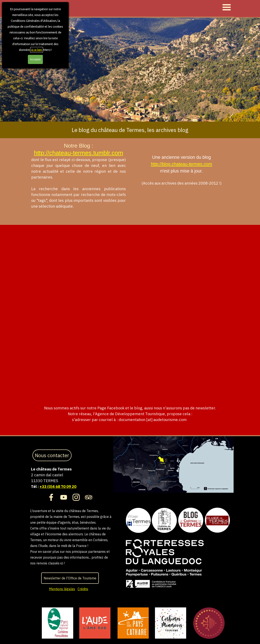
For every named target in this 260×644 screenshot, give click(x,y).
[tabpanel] (130, 130)
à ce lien (37, 50)
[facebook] (51, 497)
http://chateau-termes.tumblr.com (79, 153)
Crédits (83, 589)
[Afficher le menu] (227, 7)
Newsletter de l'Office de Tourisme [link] (70, 578)
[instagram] (76, 497)
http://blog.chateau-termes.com (181, 164)
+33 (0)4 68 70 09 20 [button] (58, 486)
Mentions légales (62, 589)
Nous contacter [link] (52, 455)
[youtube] (64, 497)
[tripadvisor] (89, 497)
